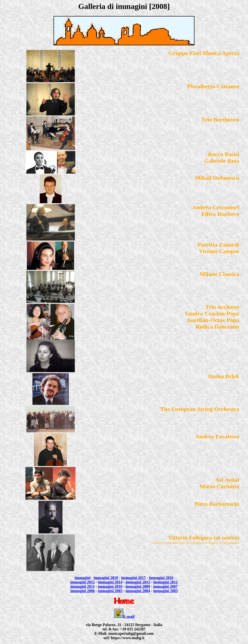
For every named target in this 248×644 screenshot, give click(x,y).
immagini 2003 (166, 591)
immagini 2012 (166, 582)
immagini (82, 578)
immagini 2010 (110, 586)
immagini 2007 (165, 586)
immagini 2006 (82, 591)
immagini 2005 (110, 591)
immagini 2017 (134, 578)
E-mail (129, 616)
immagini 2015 (82, 582)
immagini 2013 (138, 582)
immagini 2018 (106, 578)
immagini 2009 (138, 586)
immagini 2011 (83, 586)
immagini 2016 (161, 578)
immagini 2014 (110, 582)
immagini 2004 (138, 591)
